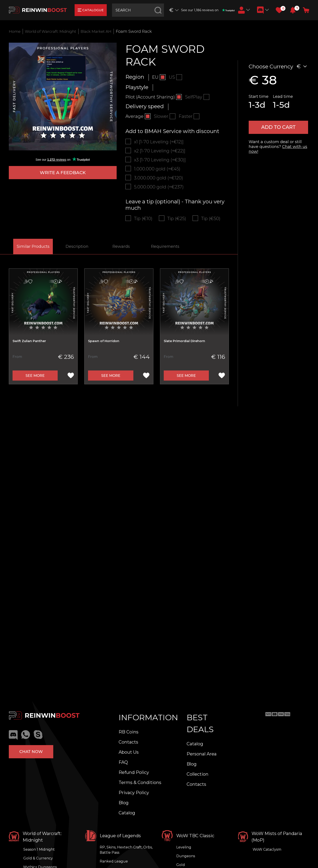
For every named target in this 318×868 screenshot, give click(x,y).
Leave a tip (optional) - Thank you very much (175, 212)
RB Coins (129, 732)
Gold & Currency (38, 858)
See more (35, 383)
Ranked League (114, 861)
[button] (293, 10)
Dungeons (186, 856)
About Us (129, 752)
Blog (124, 803)
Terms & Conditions (140, 782)
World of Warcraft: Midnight (53, 31)
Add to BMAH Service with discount (172, 133)
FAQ (123, 762)
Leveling (184, 847)
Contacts (128, 742)
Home (15, 31)
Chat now (31, 751)
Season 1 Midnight (39, 849)
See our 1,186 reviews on (208, 10)
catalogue (92, 10)
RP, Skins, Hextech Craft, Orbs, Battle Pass (126, 850)
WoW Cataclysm (267, 849)
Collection (198, 774)
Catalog (127, 813)
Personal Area (202, 754)
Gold (181, 865)
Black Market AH (102, 31)
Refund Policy (134, 772)
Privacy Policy (134, 793)
